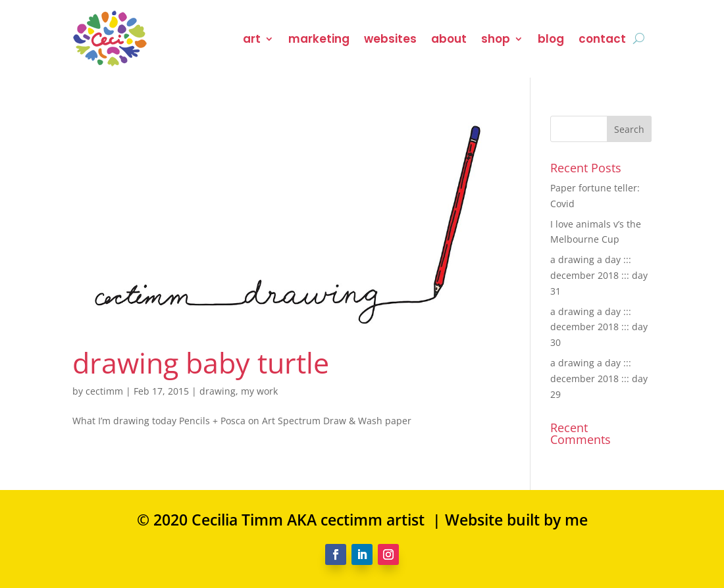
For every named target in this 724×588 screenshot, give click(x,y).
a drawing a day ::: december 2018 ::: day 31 (599, 275)
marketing (319, 39)
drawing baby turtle (201, 363)
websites (390, 39)
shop (496, 39)
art (252, 39)
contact (602, 39)
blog (551, 39)
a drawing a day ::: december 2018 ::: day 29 (599, 379)
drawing (218, 391)
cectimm (104, 391)
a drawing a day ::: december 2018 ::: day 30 (599, 327)
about (449, 39)
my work (259, 391)
